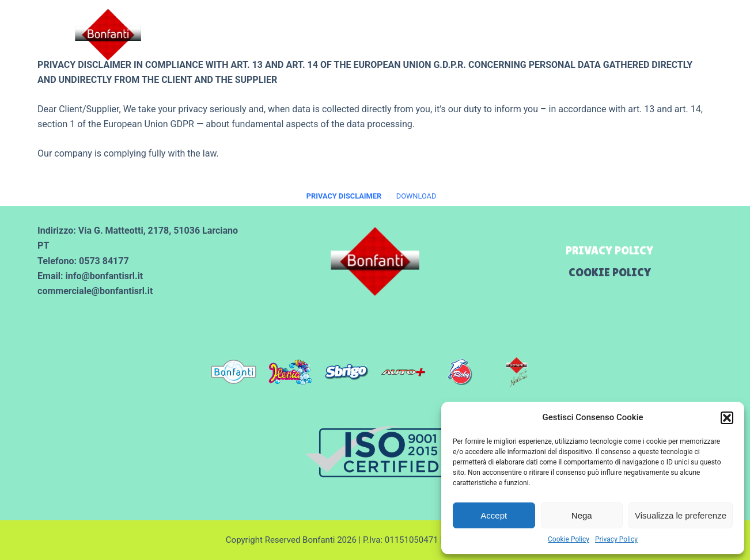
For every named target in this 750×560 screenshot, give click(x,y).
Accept (494, 515)
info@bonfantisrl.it (104, 276)
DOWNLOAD (416, 196)
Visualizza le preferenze (681, 515)
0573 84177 (104, 261)
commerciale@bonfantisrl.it (95, 291)
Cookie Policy (569, 539)
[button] (727, 418)
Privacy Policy (616, 539)
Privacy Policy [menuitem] (609, 250)
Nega (582, 515)
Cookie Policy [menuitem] (610, 272)
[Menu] (723, 35)
